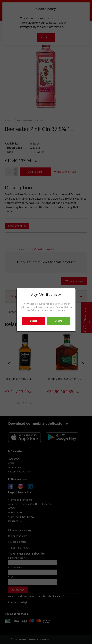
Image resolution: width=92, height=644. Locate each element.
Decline (33, 321)
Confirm (59, 321)
